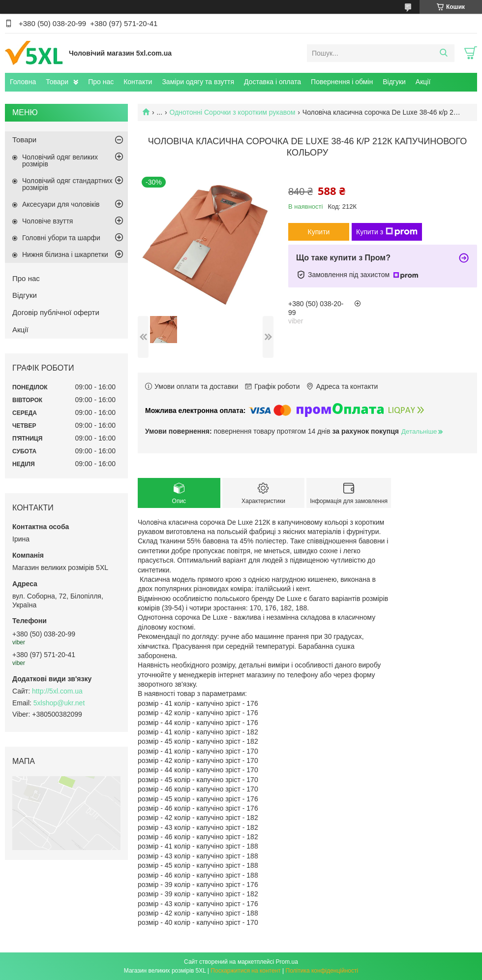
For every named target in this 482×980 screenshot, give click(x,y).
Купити (319, 232)
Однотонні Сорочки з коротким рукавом (233, 112)
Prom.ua (287, 962)
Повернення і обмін (342, 82)
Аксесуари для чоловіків (61, 204)
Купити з (387, 232)
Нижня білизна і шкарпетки (65, 254)
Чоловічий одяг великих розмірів (60, 160)
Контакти (138, 82)
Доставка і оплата (272, 82)
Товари (57, 82)
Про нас (101, 82)
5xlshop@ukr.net (59, 703)
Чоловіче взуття (47, 221)
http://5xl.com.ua (57, 691)
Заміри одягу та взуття (198, 82)
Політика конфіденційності (322, 971)
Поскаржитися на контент (245, 971)
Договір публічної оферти (56, 312)
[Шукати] (443, 53)
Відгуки (394, 82)
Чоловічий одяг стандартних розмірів (67, 184)
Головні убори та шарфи (61, 238)
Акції (423, 82)
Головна (23, 82)
